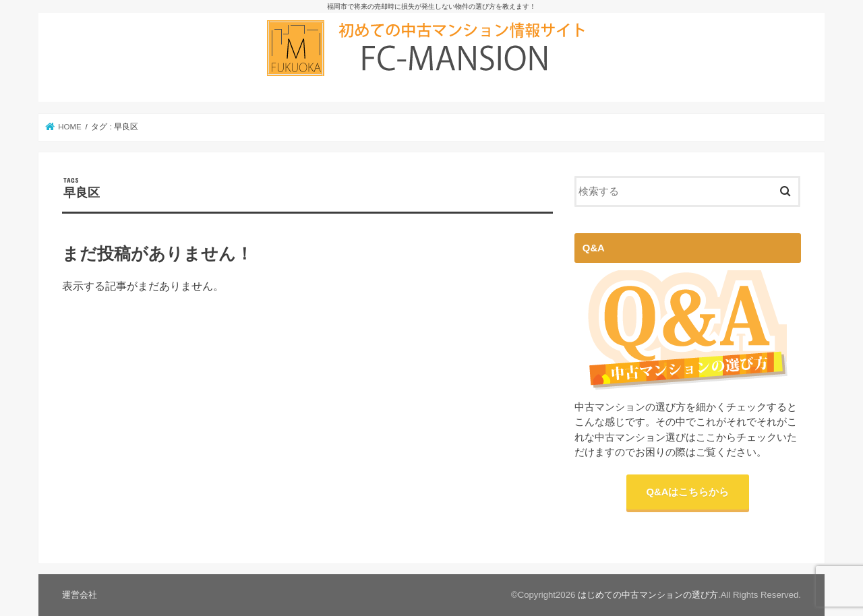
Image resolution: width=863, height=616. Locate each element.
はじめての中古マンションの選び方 (648, 595)
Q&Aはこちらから (688, 492)
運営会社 (80, 595)
